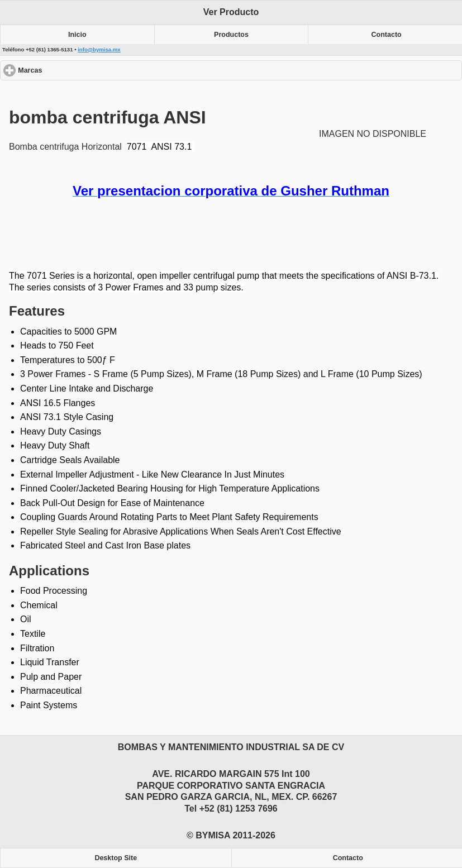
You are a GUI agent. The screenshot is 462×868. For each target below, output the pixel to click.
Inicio (77, 35)
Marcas (71, 70)
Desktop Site (116, 858)
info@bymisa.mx (99, 49)
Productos (231, 35)
